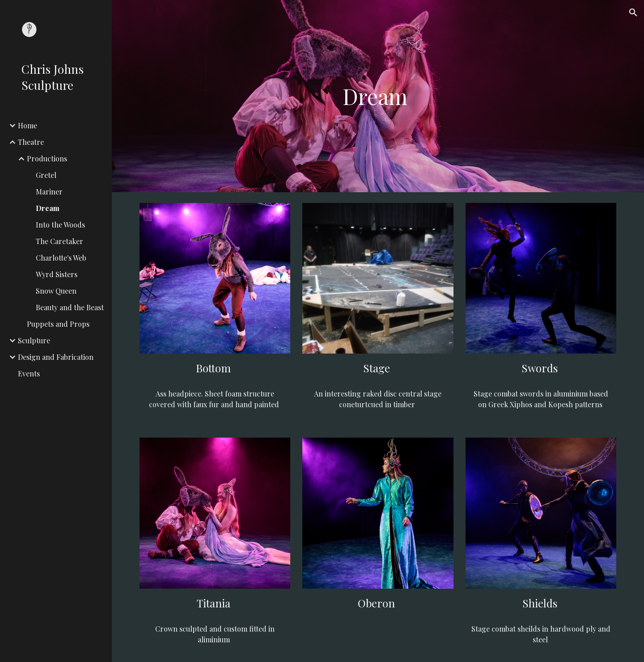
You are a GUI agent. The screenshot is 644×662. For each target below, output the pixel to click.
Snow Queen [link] (56, 291)
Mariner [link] (49, 192)
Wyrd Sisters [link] (57, 274)
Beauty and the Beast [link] (70, 307)
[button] (633, 13)
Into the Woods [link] (60, 225)
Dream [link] (48, 208)
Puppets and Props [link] (58, 324)
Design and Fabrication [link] (56, 357)
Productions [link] (47, 158)
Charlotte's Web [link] (61, 258)
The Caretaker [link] (59, 241)
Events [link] (29, 373)
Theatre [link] (31, 142)
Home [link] (28, 125)
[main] (378, 96)
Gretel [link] (46, 175)
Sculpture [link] (34, 340)
